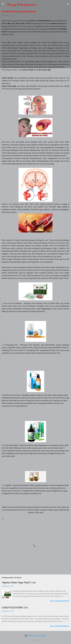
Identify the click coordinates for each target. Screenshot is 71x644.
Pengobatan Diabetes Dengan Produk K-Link (19, 583)
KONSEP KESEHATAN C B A (15, 608)
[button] (68, 12)
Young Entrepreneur (21, 4)
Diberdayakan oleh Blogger (36, 636)
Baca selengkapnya (60, 601)
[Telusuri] (68, 4)
